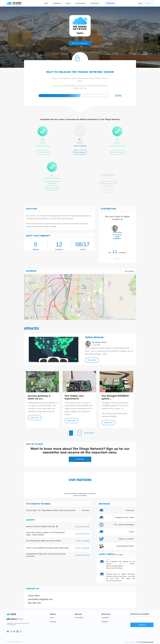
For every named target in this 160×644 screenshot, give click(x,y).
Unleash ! (108, 190)
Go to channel (52, 188)
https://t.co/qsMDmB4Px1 (115, 566)
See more (86, 510)
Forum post (130, 510)
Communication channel (125, 546)
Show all (117, 259)
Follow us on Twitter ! (126, 539)
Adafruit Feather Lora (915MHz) (77, 406)
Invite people (43, 152)
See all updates (89, 433)
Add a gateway (129, 271)
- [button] (27, 280)
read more (83, 88)
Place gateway (80, 152)
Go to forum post (117, 152)
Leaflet (118, 319)
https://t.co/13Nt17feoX (114, 581)
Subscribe (80, 459)
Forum (132, 532)
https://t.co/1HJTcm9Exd (114, 568)
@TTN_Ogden (118, 555)
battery (67, 409)
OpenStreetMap (125, 319)
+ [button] (27, 277)
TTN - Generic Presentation (124, 525)
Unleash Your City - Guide (125, 517)
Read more (92, 360)
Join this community (80, 43)
